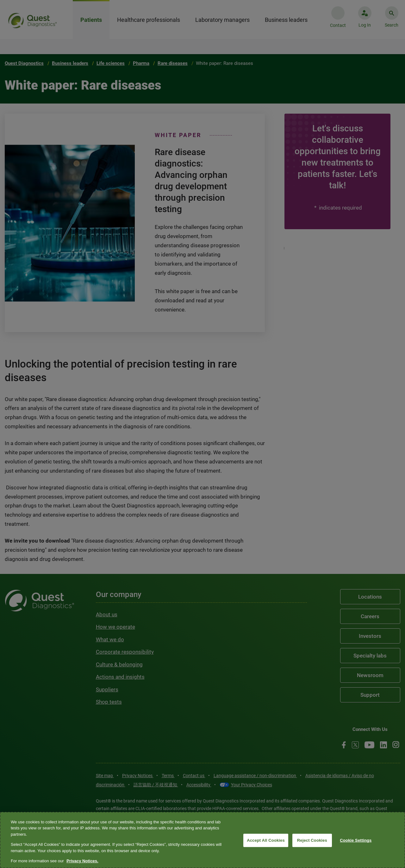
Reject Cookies (312, 840)
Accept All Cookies (266, 840)
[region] (202, 840)
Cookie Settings (356, 840)
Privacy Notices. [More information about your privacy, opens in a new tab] (82, 861)
